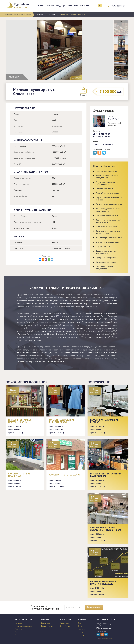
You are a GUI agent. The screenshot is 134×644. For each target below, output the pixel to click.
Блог (80, 623)
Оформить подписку (94, 608)
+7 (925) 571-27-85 (101, 134)
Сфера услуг (20, 623)
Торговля (52, 15)
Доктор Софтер (108, 639)
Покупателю (72, 6)
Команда (81, 632)
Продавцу (60, 6)
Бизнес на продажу (46, 6)
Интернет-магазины (22, 635)
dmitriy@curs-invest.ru (103, 144)
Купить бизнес (65, 626)
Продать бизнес (47, 626)
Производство (21, 632)
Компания (84, 6)
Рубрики (40, 15)
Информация (46, 623)
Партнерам (82, 635)
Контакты (81, 629)
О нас (80, 626)
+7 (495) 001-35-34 (117, 6)
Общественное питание (24, 626)
